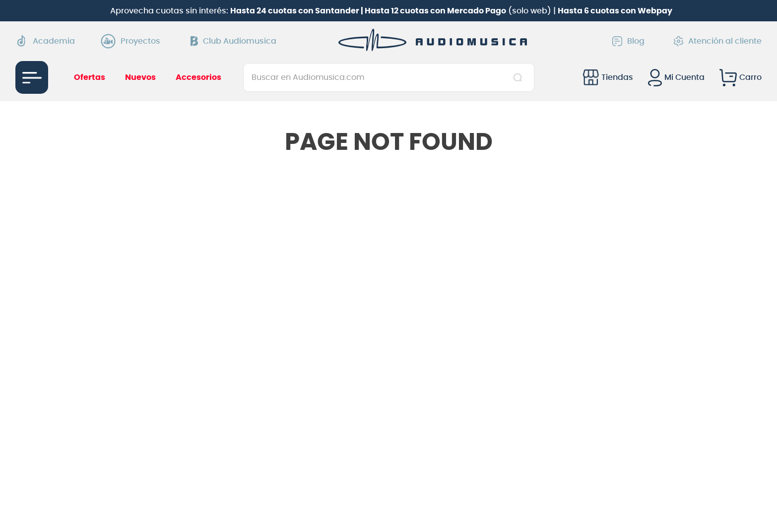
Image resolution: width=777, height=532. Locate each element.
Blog (628, 41)
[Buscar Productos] (520, 77)
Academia (45, 41)
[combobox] (389, 77)
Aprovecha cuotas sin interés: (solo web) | (391, 11)
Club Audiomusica (233, 41)
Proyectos (133, 41)
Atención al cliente (718, 41)
